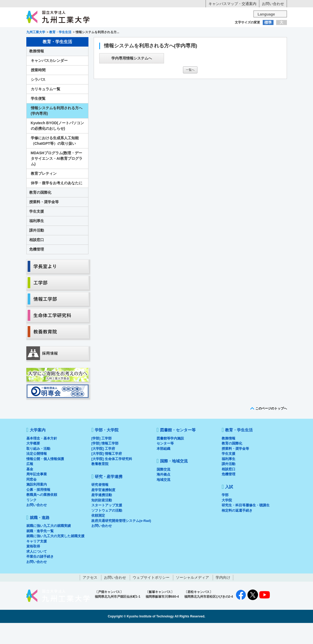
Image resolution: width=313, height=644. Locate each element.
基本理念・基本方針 (42, 459)
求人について (37, 573)
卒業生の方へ (156, 33)
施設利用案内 (37, 505)
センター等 (165, 464)
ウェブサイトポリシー (151, 598)
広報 (30, 485)
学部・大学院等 (75, 43)
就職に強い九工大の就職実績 (49, 547)
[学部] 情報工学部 (105, 464)
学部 (225, 516)
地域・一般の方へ (261, 33)
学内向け (223, 598)
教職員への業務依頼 (42, 516)
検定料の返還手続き (237, 531)
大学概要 (33, 464)
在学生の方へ (104, 33)
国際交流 (163, 490)
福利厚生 (37, 242)
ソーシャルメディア (192, 598)
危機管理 (37, 270)
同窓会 (31, 500)
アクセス (90, 598)
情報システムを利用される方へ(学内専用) (57, 132)
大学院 (227, 521)
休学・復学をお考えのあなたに (57, 204)
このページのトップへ (271, 430)
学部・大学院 (107, 451)
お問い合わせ (273, 4)
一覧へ (190, 91)
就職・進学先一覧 (40, 552)
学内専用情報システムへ (132, 79)
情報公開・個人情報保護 (45, 480)
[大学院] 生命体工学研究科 (112, 480)
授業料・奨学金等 (44, 223)
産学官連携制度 (103, 511)
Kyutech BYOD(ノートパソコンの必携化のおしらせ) (57, 147)
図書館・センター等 (178, 451)
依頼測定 (98, 536)
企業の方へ (208, 33)
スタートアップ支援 (107, 526)
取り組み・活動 (38, 470)
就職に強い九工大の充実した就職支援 (55, 557)
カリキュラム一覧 (46, 110)
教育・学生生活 (140, 43)
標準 (268, 22)
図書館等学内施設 (170, 459)
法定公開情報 (37, 475)
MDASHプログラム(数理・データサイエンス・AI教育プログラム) (57, 179)
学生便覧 (38, 119)
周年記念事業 (37, 495)
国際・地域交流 (238, 43)
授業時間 (38, 91)
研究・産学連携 (205, 43)
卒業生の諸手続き (40, 578)
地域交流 (163, 501)
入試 (271, 43)
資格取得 (33, 567)
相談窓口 (37, 261)
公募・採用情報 (38, 511)
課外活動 (37, 251)
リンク (31, 521)
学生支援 (37, 232)
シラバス (38, 101)
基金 (30, 490)
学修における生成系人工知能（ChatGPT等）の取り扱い (55, 162)
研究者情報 (100, 506)
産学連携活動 (102, 516)
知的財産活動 (102, 521)
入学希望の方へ (52, 33)
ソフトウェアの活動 (107, 531)
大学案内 (42, 43)
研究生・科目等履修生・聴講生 (246, 526)
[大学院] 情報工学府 (107, 475)
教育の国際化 (40, 213)
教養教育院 (100, 485)
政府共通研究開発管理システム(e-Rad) (121, 542)
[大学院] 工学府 (103, 470)
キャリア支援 (37, 562)
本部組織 (163, 470)
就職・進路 (173, 43)
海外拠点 (163, 495)
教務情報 (37, 72)
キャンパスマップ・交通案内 (232, 4)
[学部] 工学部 (101, 459)
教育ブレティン (44, 194)
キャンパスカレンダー (49, 82)
